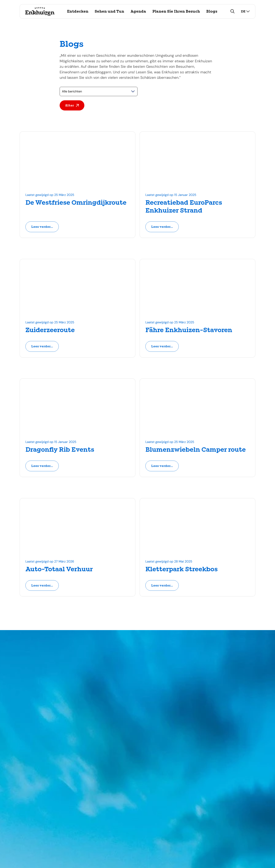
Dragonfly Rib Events (60, 450)
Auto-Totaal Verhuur (59, 569)
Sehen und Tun (109, 11)
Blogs (212, 11)
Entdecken (78, 11)
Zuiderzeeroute (50, 330)
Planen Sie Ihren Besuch (176, 11)
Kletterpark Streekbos (182, 569)
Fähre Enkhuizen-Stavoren (189, 330)
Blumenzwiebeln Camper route (196, 450)
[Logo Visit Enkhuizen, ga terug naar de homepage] (40, 11)
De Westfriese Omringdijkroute (76, 203)
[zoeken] (233, 11)
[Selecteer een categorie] (99, 91)
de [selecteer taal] (245, 11)
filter (72, 105)
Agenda (138, 11)
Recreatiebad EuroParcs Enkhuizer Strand (184, 207)
